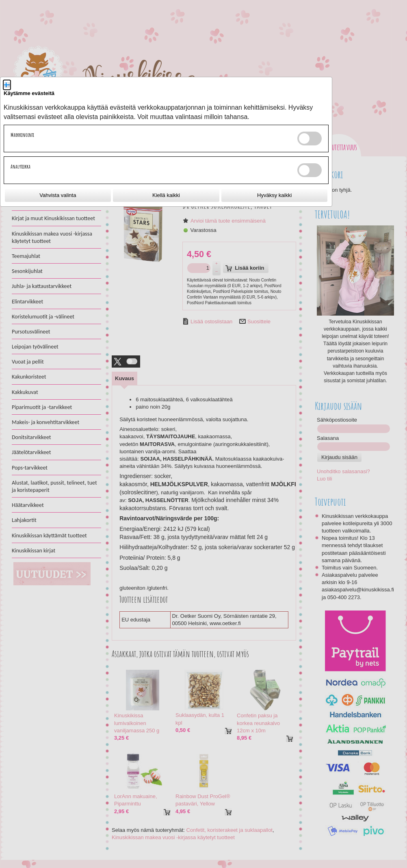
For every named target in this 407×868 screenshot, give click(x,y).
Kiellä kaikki (166, 195)
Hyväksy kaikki (274, 195)
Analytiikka (21, 167)
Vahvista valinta (58, 195)
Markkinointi (22, 135)
